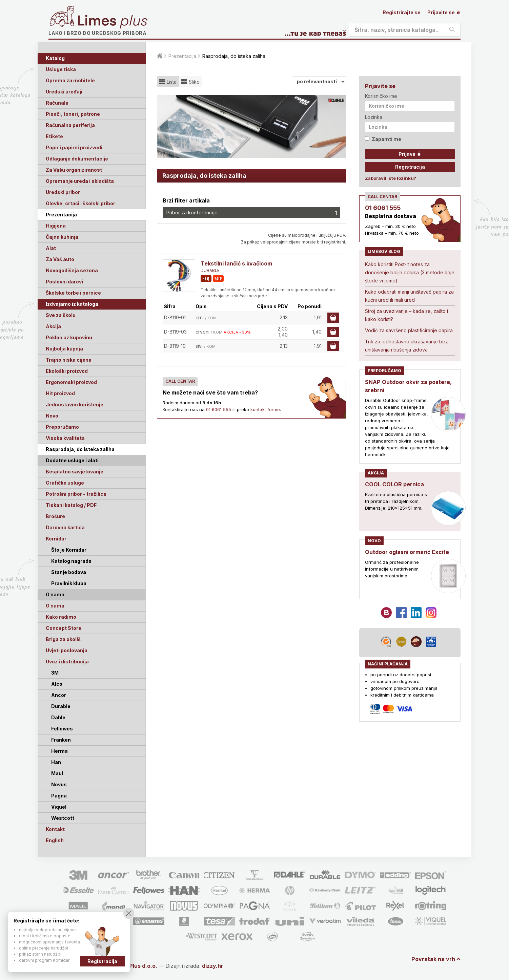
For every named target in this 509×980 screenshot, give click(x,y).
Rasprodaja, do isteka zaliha (80, 449)
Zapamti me (383, 139)
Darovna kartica (65, 527)
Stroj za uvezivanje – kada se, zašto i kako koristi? (406, 315)
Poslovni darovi (64, 282)
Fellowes (62, 729)
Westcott (63, 818)
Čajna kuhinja (62, 237)
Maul (57, 773)
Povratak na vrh (433, 959)
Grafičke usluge (65, 483)
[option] (251, 127)
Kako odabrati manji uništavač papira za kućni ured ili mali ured (409, 296)
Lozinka (374, 117)
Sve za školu (61, 315)
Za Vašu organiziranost (74, 170)
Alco (57, 684)
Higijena (56, 226)
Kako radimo (61, 617)
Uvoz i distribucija (67, 662)
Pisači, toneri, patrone (73, 114)
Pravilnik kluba (69, 583)
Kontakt (55, 829)
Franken (61, 740)
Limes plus (113, 22)
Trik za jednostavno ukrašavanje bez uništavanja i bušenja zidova (406, 346)
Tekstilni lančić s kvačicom (236, 263)
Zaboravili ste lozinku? (391, 178)
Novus (59, 784)
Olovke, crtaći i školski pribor (80, 203)
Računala (57, 103)
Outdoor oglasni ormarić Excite (407, 552)
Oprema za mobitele (70, 80)
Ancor (59, 695)
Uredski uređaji (64, 92)
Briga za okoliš (63, 639)
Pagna (59, 796)
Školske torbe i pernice (73, 293)
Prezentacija (61, 215)
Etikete (54, 136)
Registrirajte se (402, 12)
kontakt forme (265, 409)
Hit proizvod (60, 393)
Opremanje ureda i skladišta (80, 181)
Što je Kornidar (69, 550)
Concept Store (64, 628)
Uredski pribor (63, 192)
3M (55, 673)
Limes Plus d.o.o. (135, 966)
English (55, 840)
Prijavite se (444, 12)
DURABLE (210, 270)
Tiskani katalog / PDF (71, 505)
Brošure (55, 516)
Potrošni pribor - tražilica (76, 494)
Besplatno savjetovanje (75, 472)
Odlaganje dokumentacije (77, 159)
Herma (59, 751)
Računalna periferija (70, 125)
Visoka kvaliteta (65, 438)
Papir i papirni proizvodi (74, 147)
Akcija (53, 326)
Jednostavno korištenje (75, 404)
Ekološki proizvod (67, 371)
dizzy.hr (213, 966)
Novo (52, 416)
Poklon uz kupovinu (69, 337)
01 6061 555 (219, 409)
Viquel (59, 807)
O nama (55, 606)
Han (56, 762)
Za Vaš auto (60, 259)
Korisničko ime (381, 96)
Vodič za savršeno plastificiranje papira (409, 330)
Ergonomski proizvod (71, 382)
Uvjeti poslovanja (67, 650)
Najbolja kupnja (64, 349)
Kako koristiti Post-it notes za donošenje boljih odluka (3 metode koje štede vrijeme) (410, 272)
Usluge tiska (61, 69)
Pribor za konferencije (251, 213)
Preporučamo (62, 427)
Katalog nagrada (71, 561)
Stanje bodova (69, 572)
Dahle (58, 717)
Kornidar (56, 539)
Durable (61, 706)
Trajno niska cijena (69, 360)
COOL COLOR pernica (394, 484)
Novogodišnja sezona (72, 270)
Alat (51, 248)
